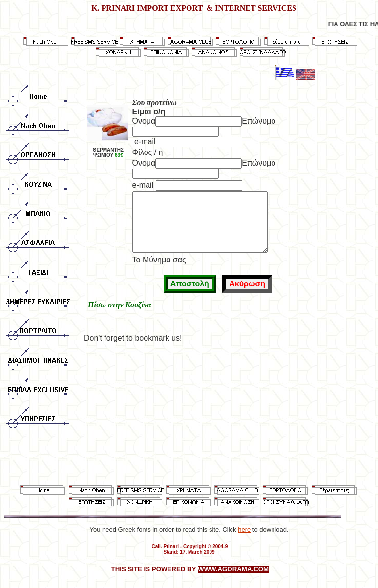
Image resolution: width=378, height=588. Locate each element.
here (244, 530)
